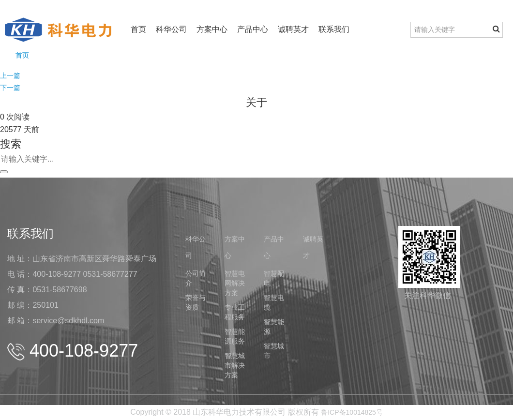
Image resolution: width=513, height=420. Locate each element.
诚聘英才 (293, 29)
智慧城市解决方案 (235, 365)
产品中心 (253, 29)
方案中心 (212, 29)
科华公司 (171, 29)
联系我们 (334, 29)
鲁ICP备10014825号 (352, 412)
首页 (138, 29)
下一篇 (10, 88)
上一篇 (10, 75)
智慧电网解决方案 (235, 283)
